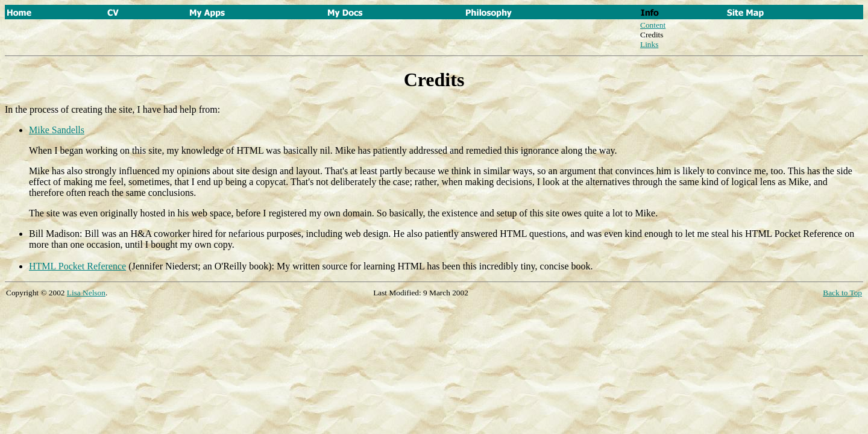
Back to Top (842, 293)
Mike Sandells (57, 130)
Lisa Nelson (86, 293)
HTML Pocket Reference (77, 266)
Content (653, 25)
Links (649, 44)
